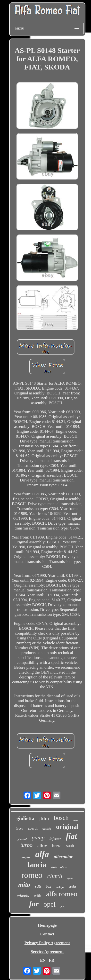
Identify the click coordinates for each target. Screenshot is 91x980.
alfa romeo (62, 894)
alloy (42, 845)
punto (22, 838)
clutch (55, 876)
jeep (63, 906)
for (34, 904)
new (76, 820)
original (67, 827)
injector (55, 839)
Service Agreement (47, 952)
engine (26, 857)
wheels (23, 895)
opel (50, 904)
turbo (26, 845)
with (37, 896)
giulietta (25, 818)
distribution (59, 867)
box (48, 887)
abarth (33, 828)
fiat (71, 836)
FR (52, 960)
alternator (63, 857)
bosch (61, 818)
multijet (60, 887)
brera (57, 846)
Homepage (47, 925)
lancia (37, 865)
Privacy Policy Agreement (47, 943)
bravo (19, 828)
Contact (47, 934)
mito (24, 885)
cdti (38, 886)
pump (38, 837)
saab (70, 846)
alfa (42, 854)
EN (43, 960)
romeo (32, 875)
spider (73, 887)
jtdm (44, 818)
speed (70, 878)
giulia (47, 828)
